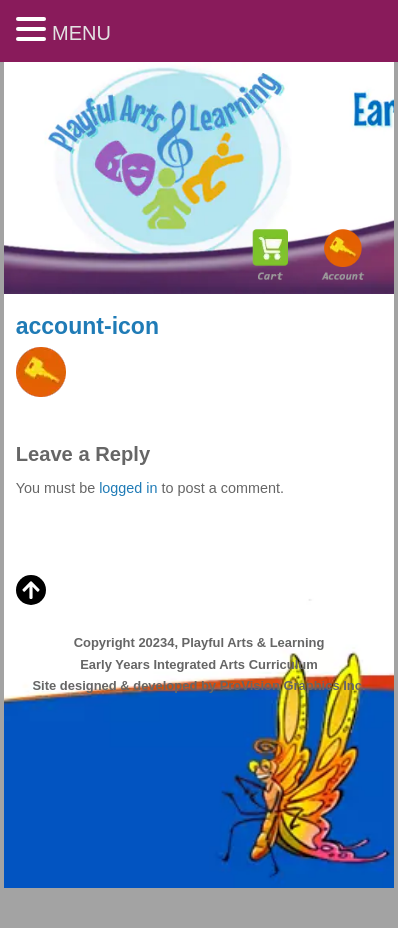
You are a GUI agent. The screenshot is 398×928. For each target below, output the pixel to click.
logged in (128, 488)
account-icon (87, 326)
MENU (81, 33)
